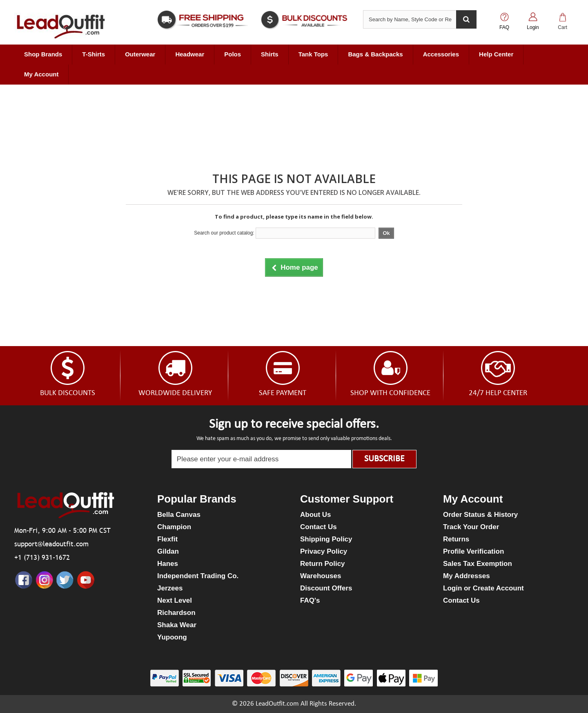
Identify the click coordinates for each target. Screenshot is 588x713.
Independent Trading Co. (198, 576)
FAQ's (310, 600)
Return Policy (323, 564)
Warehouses (321, 576)
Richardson (176, 613)
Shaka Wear (177, 625)
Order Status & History (480, 515)
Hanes (168, 564)
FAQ (504, 27)
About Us (316, 515)
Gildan (168, 551)
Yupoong (172, 637)
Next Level (175, 600)
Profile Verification (473, 551)
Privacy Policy (324, 551)
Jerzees (170, 588)
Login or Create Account (483, 588)
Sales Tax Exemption (478, 564)
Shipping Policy (326, 539)
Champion (174, 527)
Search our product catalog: (224, 233)
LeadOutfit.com (277, 704)
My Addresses (467, 576)
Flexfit (167, 539)
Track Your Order (471, 527)
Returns (456, 539)
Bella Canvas (179, 515)
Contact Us (318, 527)
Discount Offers (326, 588)
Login (533, 27)
